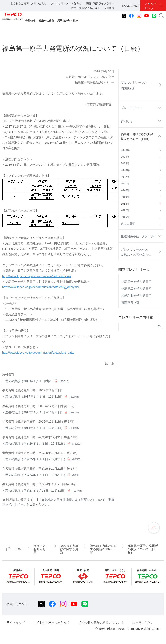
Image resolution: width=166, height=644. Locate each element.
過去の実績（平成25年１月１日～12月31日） (44, 459)
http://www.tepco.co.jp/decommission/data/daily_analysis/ (41, 287)
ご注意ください (143, 622)
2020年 (125, 190)
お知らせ (127, 121)
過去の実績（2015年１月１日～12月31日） (43, 428)
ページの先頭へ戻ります (154, 528)
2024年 (125, 164)
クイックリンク (151, 6)
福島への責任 (46, 21)
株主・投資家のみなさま (86, 8)
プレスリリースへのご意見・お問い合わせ (136, 252)
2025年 (125, 157)
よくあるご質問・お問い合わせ (29, 3)
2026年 (125, 150)
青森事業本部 (130, 302)
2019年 (125, 197)
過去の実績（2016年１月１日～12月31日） (43, 412)
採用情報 (109, 8)
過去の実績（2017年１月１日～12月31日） (43, 397)
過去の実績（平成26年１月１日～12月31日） (44, 444)
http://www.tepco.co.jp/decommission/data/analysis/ (37, 276)
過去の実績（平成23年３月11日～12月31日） (44, 491)
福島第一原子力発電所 (136, 282)
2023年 (125, 170)
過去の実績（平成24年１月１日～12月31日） (44, 475)
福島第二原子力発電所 (136, 288)
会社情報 (30, 21)
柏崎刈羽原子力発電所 (136, 296)
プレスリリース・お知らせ (66, 3)
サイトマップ (16, 622)
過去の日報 (128, 224)
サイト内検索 (161, 16)
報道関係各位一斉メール (137, 236)
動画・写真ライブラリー (100, 3)
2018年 (125, 204)
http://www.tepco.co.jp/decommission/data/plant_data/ (38, 353)
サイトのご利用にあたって (51, 622)
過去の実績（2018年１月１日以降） (38, 381)
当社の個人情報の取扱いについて (101, 622)
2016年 (125, 217)
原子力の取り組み (68, 21)
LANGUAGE (131, 6)
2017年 (125, 210)
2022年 (125, 177)
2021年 (125, 184)
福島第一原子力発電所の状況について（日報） (137, 137)
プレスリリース (131, 108)
